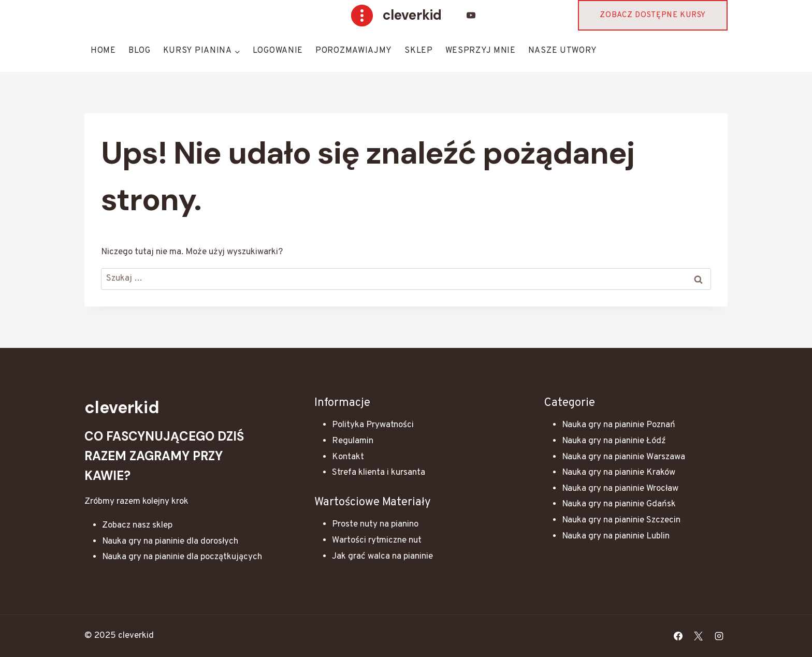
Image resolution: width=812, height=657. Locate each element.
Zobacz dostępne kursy (653, 15)
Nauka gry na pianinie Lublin (616, 536)
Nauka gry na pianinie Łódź (614, 441)
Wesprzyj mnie (481, 51)
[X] (699, 636)
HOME (103, 51)
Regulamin (353, 441)
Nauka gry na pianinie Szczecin (621, 520)
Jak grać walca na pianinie (382, 557)
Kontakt (348, 457)
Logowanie (278, 51)
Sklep (419, 51)
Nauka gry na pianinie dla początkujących (182, 557)
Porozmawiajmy (354, 51)
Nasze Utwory (563, 51)
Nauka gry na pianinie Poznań (619, 425)
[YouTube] (471, 16)
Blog (140, 51)
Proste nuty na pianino (375, 524)
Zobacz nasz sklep (137, 525)
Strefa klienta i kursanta (379, 473)
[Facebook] (678, 636)
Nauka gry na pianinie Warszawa (624, 457)
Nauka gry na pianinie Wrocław (620, 489)
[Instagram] (719, 636)
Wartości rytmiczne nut (377, 541)
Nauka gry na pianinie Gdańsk (619, 504)
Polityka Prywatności (373, 425)
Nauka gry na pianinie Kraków (619, 473)
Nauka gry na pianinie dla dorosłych (170, 542)
